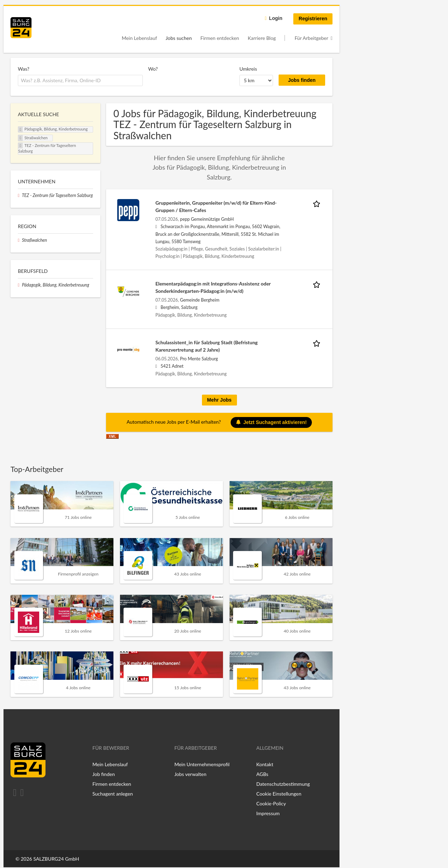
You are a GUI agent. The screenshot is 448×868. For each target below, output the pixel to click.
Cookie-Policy (271, 803)
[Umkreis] (256, 80)
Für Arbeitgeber (311, 38)
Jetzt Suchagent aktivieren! (271, 422)
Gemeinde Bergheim (200, 300)
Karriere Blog (262, 38)
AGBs (262, 774)
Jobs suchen (179, 38)
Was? (24, 69)
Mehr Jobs (219, 400)
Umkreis (248, 69)
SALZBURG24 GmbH (56, 859)
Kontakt (265, 764)
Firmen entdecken (220, 38)
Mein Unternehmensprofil (202, 764)
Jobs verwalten (190, 774)
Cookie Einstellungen (279, 794)
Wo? (153, 69)
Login (276, 18)
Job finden (104, 774)
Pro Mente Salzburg (199, 359)
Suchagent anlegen (113, 794)
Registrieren (313, 19)
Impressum (268, 813)
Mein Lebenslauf (139, 38)
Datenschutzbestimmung (283, 784)
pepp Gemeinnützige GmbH (207, 219)
